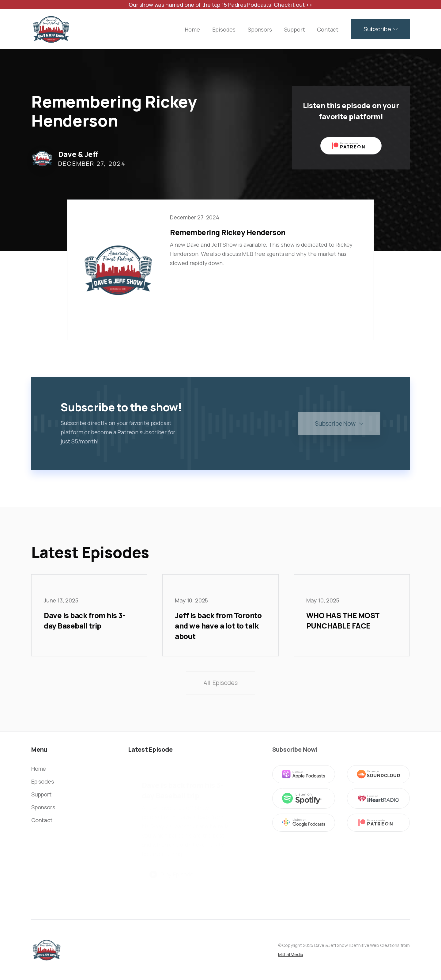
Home (192, 29)
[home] (51, 29)
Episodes (224, 29)
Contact (328, 29)
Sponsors (260, 29)
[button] (381, 29)
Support (295, 29)
